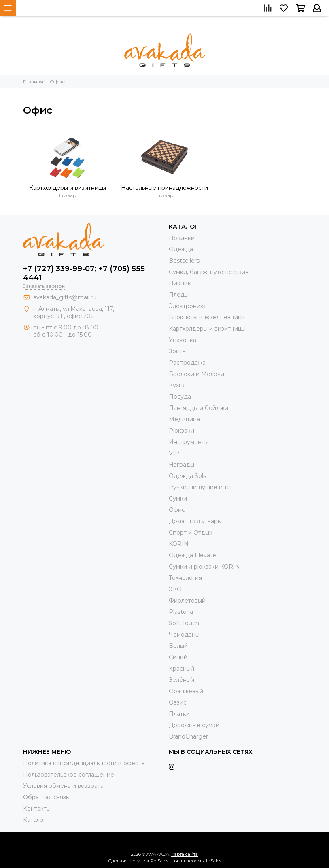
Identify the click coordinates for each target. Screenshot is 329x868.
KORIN (179, 544)
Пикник (180, 283)
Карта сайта (185, 854)
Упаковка (183, 340)
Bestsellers (184, 261)
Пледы (179, 295)
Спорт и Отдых (190, 533)
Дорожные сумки (194, 725)
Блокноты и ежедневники (207, 317)
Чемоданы (184, 635)
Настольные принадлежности (164, 188)
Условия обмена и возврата (63, 786)
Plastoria (181, 612)
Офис (177, 510)
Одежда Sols (187, 476)
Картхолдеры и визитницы (68, 188)
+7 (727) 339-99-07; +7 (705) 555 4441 (84, 273)
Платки (179, 714)
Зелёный (181, 680)
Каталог (34, 820)
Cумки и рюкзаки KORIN (204, 567)
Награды (181, 465)
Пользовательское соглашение (69, 775)
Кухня (177, 385)
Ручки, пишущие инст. (201, 487)
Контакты (37, 809)
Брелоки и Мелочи (196, 374)
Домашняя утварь (195, 521)
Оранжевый (186, 691)
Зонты (178, 351)
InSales (214, 861)
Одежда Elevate (192, 555)
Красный (181, 669)
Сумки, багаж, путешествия (209, 272)
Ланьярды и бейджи (198, 408)
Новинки (182, 238)
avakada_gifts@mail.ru (65, 297)
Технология (185, 578)
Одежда (181, 249)
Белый (178, 646)
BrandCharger (188, 736)
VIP (174, 453)
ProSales (159, 861)
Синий (178, 657)
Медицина (184, 419)
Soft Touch (184, 623)
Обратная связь (46, 797)
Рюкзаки (181, 431)
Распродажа (187, 363)
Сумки (178, 499)
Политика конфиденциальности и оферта (84, 763)
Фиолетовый (187, 601)
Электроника (188, 306)
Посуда (180, 397)
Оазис (178, 702)
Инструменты (189, 442)
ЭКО (175, 589)
